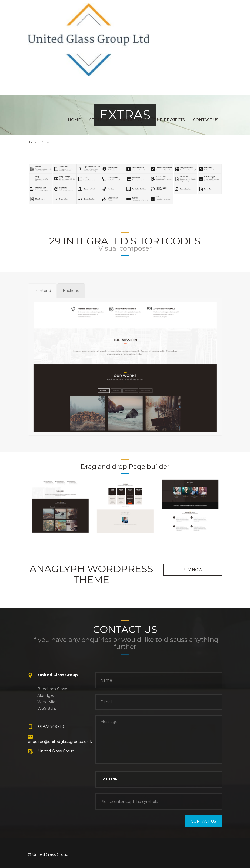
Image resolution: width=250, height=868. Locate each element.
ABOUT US (99, 120)
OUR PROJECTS (169, 120)
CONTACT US (206, 120)
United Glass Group (56, 751)
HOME (74, 120)
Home (32, 142)
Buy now (193, 570)
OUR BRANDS (131, 120)
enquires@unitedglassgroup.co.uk (60, 742)
